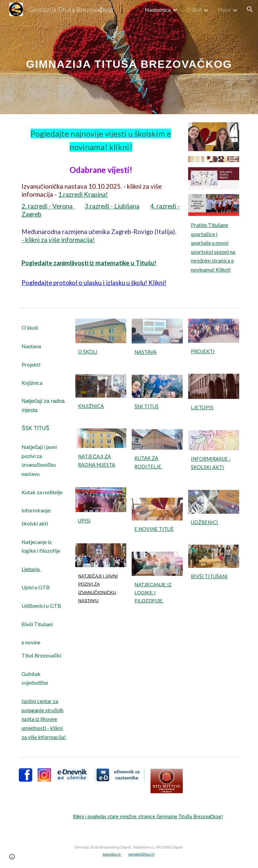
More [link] (224, 10)
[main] (129, 57)
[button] (250, 9)
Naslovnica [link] (158, 10)
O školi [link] (194, 10)
